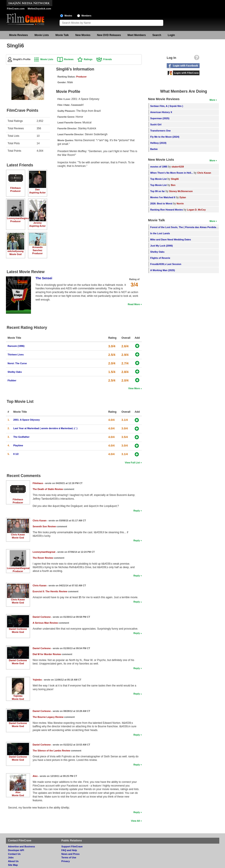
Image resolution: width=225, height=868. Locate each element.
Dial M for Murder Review (47, 654)
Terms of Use (69, 857)
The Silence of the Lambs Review (51, 751)
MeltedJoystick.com (39, 9)
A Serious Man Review (45, 623)
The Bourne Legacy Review (48, 717)
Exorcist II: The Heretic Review (50, 591)
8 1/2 (16, 454)
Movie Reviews (19, 35)
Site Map (13, 865)
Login (171, 35)
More (212, 100)
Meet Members (137, 35)
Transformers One (161, 131)
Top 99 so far (158, 191)
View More (134, 388)
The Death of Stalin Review (48, 489)
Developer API (16, 850)
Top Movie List (159, 179)
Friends (108, 59)
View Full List (132, 463)
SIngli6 (175, 179)
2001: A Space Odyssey (27, 420)
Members (86, 16)
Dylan (183, 197)
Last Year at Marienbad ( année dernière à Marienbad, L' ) (45, 428)
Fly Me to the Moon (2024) (165, 137)
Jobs (11, 857)
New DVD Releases (109, 35)
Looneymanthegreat (18, 218)
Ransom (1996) (16, 346)
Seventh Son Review (44, 526)
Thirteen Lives (16, 355)
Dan (37, 189)
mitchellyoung (15, 251)
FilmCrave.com (16, 9)
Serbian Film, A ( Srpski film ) (167, 106)
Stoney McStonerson (181, 191)
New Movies (83, 35)
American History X (161, 112)
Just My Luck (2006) (162, 246)
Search (157, 35)
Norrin (180, 203)
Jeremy (38, 223)
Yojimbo (18, 696)
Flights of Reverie (160, 258)
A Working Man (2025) (163, 270)
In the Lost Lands (160, 233)
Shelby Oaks (15, 372)
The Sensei (44, 278)
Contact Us (14, 854)
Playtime (18, 445)
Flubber (12, 380)
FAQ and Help (69, 850)
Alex (18, 792)
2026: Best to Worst (161, 203)
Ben (173, 185)
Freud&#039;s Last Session (166, 264)
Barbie (154, 149)
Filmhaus (15, 188)
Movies (68, 16)
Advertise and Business (22, 846)
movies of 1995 (159, 167)
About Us (13, 861)
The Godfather (22, 437)
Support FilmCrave (72, 846)
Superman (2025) (160, 118)
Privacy (65, 861)
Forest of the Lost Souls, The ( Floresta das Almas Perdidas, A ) (186, 227)
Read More (134, 304)
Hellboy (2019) (158, 143)
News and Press (70, 854)
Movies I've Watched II (163, 197)
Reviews (69, 59)
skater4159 (178, 167)
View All (135, 821)
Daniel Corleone (18, 629)
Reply (137, 511)
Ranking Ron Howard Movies (167, 210)
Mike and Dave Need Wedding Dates (171, 240)
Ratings (88, 59)
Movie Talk (62, 35)
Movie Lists (42, 35)
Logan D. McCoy (197, 210)
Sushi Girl (156, 124)
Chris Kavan (18, 535)
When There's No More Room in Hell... (172, 173)
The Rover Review (43, 558)
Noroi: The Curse (17, 363)
